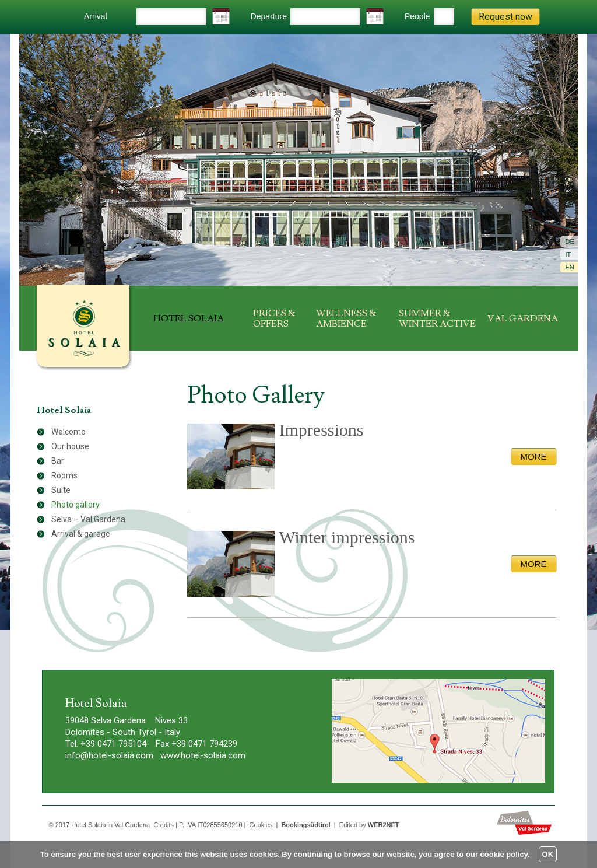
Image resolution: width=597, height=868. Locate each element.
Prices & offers (274, 318)
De (570, 242)
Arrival (96, 16)
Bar (58, 461)
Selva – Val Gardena (88, 519)
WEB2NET (384, 825)
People (417, 16)
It (568, 254)
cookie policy (504, 854)
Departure (269, 16)
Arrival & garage (81, 534)
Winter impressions (347, 537)
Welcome (69, 432)
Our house (70, 446)
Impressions (322, 430)
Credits (164, 825)
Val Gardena (523, 318)
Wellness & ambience (346, 318)
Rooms (64, 475)
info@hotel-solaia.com (109, 755)
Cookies (261, 825)
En (570, 267)
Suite (61, 490)
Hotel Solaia (189, 318)
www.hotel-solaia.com (203, 755)
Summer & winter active (437, 318)
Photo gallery (75, 505)
